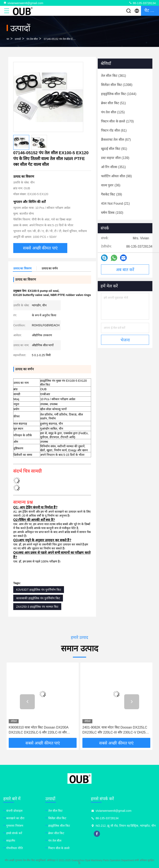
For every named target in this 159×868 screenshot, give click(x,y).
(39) (111, 194)
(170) (117, 121)
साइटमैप (11, 841)
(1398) (117, 85)
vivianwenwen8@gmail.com (23, 3)
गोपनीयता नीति (14, 848)
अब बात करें (125, 270)
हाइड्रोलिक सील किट (59, 826)
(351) (113, 167)
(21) (115, 204)
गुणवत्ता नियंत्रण (15, 826)
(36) (111, 185)
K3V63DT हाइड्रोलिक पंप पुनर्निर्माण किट (39, 590)
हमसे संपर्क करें (14, 833)
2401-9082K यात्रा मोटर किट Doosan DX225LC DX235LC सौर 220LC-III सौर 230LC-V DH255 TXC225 (115, 730)
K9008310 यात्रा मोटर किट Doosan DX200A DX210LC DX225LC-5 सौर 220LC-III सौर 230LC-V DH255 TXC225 (39, 730)
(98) (116, 176)
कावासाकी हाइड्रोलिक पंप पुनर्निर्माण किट (38, 598)
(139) (115, 158)
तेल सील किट (55, 811)
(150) (112, 213)
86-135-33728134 (142, 3)
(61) (114, 130)
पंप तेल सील (32, 39)
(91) (114, 149)
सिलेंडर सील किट (57, 818)
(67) (116, 140)
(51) (113, 103)
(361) (114, 76)
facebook (97, 834)
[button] (27, 702)
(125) (113, 112)
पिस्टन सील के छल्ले (59, 848)
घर (8, 39)
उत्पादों (18, 39)
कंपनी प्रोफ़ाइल (14, 811)
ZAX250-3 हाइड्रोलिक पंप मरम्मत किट (37, 607)
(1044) (119, 94)
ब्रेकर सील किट (56, 833)
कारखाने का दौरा (15, 818)
